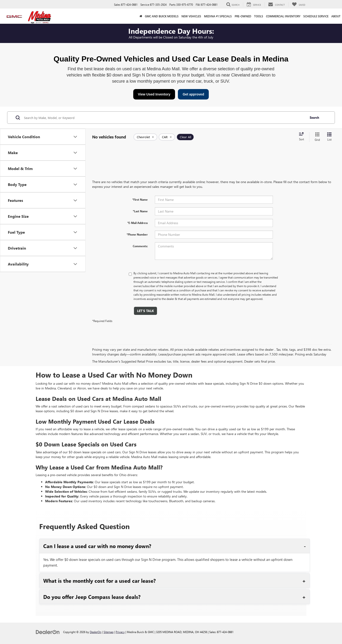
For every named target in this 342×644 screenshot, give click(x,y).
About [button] (336, 16)
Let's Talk (145, 311)
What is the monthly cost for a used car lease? (100, 581)
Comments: (140, 246)
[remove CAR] (167, 137)
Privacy (120, 632)
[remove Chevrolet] (145, 137)
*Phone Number (137, 234)
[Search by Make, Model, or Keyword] (164, 118)
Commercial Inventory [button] (283, 16)
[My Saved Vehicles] (299, 5)
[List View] (329, 137)
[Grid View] (316, 137)
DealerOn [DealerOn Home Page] (96, 632)
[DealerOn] (48, 632)
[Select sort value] (303, 137)
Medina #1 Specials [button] (218, 16)
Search (314, 117)
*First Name (140, 199)
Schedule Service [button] (316, 16)
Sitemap (109, 632)
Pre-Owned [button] (243, 16)
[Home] (141, 16)
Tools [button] (259, 16)
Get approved (193, 94)
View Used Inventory (154, 94)
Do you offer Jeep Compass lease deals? (92, 597)
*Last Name (140, 211)
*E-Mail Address (138, 223)
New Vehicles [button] (191, 16)
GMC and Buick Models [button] (162, 16)
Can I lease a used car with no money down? (97, 546)
